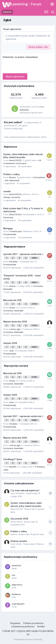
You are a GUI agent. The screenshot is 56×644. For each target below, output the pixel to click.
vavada (7, 191)
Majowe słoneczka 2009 (15, 322)
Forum (36, 4)
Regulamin (15, 623)
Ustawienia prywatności (23, 626)
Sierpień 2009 (10, 343)
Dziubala (13, 262)
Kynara (12, 177)
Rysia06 (13, 467)
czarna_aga (15, 329)
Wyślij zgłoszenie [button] (15, 76)
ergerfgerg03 (18, 604)
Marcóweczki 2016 (12, 300)
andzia (12, 286)
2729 (34, 325)
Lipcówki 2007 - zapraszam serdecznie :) (23, 254)
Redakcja (16, 594)
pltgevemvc (17, 585)
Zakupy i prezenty (12, 197)
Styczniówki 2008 (19, 519)
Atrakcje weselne (19, 541)
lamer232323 (15, 160)
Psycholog (8, 217)
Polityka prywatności (33, 623)
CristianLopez (16, 231)
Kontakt (41, 626)
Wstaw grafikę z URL (38, 47)
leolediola (24, 110)
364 (34, 463)
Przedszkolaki (10, 234)
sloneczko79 (16, 522)
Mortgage (8, 228)
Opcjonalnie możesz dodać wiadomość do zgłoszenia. (28, 37)
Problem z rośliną (11, 174)
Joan (11, 351)
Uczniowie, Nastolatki (13, 311)
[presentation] (25, 65)
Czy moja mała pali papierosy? (25, 490)
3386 (34, 258)
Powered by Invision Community (28, 639)
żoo (14, 575)
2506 (34, 347)
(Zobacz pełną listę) (13, 128)
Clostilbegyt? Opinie (13, 459)
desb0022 (17, 565)
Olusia (12, 308)
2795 (34, 304)
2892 (34, 282)
